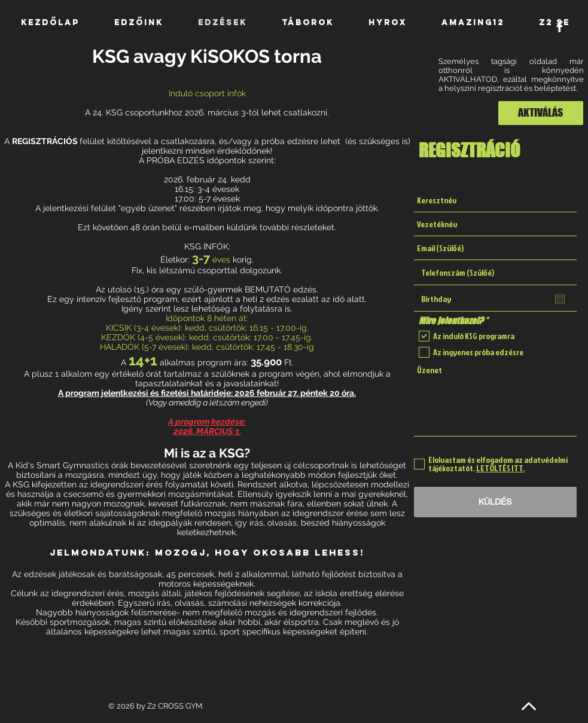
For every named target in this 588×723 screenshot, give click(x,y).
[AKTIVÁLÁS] (541, 113)
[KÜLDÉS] (495, 502)
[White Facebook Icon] (560, 27)
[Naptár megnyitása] (560, 299)
